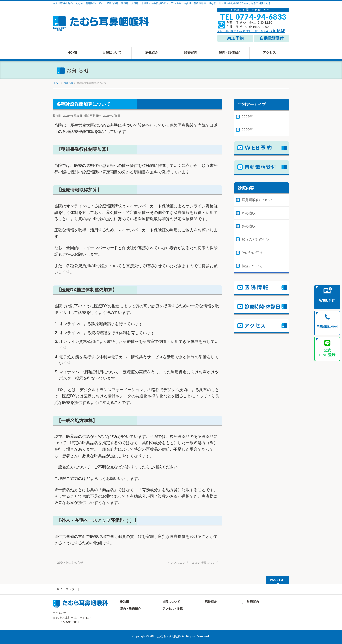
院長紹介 (211, 602)
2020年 (247, 130)
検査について (252, 266)
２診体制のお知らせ (68, 563)
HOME (124, 602)
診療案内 (253, 602)
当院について (171, 602)
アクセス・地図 (173, 609)
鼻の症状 (249, 226)
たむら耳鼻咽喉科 (169, 636)
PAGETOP (278, 580)
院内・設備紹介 (130, 609)
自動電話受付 (272, 38)
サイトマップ (66, 589)
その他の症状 (252, 253)
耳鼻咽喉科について (257, 200)
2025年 (247, 117)
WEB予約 (235, 38)
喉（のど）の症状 (256, 239)
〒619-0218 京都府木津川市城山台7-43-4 (251, 31)
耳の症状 (249, 213)
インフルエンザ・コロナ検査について (195, 563)
